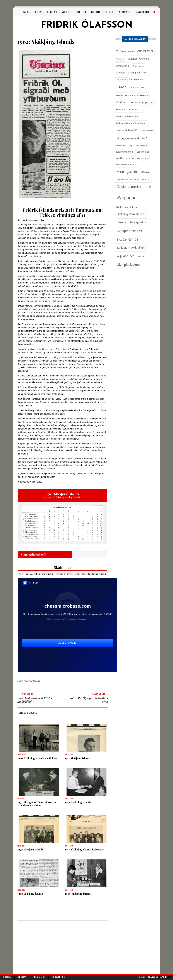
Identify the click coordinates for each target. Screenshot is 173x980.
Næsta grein (100, 694)
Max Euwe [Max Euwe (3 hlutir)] (143, 158)
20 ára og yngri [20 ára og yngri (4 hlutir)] (125, 51)
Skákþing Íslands (32, 681)
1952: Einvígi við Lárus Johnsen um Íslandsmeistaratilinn (37, 804)
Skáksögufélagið (143, 12)
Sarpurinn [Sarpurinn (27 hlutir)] (127, 198)
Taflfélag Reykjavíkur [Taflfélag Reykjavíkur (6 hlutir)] (130, 248)
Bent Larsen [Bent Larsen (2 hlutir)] (138, 66)
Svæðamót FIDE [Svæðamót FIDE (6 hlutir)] (128, 240)
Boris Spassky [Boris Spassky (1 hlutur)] (121, 79)
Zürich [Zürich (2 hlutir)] (141, 256)
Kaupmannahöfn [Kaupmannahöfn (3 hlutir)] (125, 152)
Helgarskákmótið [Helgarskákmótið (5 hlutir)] (127, 130)
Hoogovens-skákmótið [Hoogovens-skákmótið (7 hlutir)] (132, 138)
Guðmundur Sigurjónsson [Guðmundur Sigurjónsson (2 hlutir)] (141, 103)
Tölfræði (109, 12)
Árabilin (66, 12)
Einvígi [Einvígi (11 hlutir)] (122, 87)
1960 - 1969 (21, 890)
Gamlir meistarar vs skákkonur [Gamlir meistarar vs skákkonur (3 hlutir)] (132, 95)
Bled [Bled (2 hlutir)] (145, 73)
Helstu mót (52, 12)
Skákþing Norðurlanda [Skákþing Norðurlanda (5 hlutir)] (130, 214)
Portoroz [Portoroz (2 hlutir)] (146, 179)
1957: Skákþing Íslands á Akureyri (84, 849)
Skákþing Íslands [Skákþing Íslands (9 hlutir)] (129, 231)
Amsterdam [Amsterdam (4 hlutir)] (123, 66)
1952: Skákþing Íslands (78, 802)
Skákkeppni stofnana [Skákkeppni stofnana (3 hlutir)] (127, 207)
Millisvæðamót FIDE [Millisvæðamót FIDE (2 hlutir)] (125, 165)
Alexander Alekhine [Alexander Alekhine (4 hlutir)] (138, 59)
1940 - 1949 (21, 755)
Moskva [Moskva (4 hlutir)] (145, 172)
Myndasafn (125, 12)
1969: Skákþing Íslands (78, 894)
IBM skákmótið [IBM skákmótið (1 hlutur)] (121, 146)
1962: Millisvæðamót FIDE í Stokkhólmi (35, 700)
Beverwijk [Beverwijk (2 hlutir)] (120, 73)
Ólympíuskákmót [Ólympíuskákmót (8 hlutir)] (129, 265)
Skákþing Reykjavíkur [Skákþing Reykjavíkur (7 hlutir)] (131, 222)
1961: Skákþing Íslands (30, 894)
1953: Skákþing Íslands (30, 849)
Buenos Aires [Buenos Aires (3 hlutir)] (136, 79)
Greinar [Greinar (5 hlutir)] (121, 102)
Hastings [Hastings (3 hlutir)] (121, 110)
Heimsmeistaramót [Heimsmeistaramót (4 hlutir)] (127, 116)
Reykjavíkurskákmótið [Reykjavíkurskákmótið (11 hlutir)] (134, 187)
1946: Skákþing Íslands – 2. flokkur (38, 758)
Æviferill (27, 12)
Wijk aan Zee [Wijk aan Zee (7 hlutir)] (126, 256)
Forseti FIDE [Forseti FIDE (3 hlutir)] (138, 88)
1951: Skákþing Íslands (78, 758)
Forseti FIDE (81, 12)
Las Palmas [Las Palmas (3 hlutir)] (143, 152)
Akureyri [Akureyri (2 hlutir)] (120, 59)
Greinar (39, 12)
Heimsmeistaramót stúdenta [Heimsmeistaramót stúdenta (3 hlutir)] (131, 123)
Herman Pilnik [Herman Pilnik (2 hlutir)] (147, 131)
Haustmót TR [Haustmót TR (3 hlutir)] (135, 110)
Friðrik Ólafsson (87, 25)
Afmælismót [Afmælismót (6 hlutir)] (145, 51)
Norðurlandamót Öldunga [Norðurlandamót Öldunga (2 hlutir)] (128, 179)
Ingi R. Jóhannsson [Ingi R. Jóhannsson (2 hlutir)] (138, 146)
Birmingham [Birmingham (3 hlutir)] (134, 73)
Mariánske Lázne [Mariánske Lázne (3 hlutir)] (125, 158)
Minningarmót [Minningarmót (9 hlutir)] (127, 172)
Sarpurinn (95, 12)
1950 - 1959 (69, 755)
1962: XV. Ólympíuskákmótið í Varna (89, 700)
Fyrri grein (25, 694)
